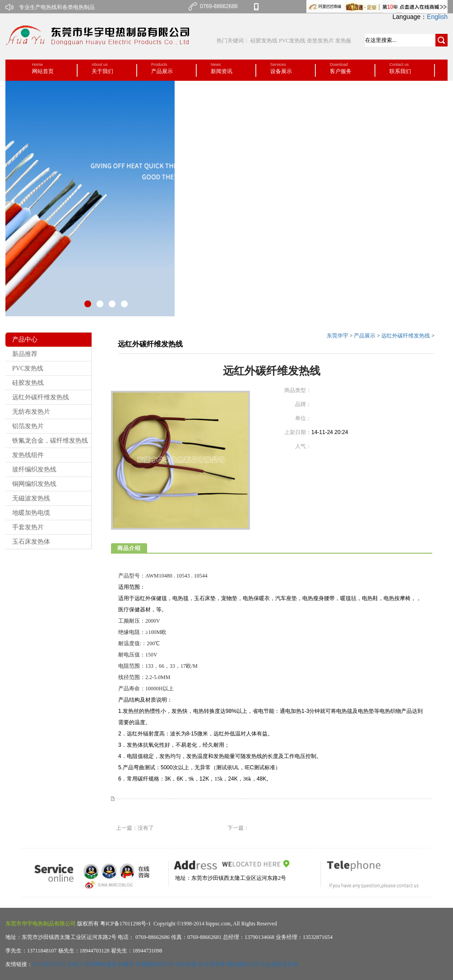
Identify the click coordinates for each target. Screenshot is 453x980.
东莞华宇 (337, 336)
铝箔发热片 (28, 426)
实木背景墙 (212, 964)
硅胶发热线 (265, 41)
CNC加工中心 (49, 964)
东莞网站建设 (101, 964)
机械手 (126, 964)
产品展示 (365, 336)
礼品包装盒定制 (279, 964)
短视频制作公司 (155, 964)
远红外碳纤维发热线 (41, 397)
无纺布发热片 (31, 412)
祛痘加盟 (186, 964)
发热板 (343, 41)
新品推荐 (25, 354)
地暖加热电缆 (31, 513)
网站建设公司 (243, 964)
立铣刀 (75, 964)
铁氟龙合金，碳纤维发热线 (50, 441)
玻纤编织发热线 (34, 469)
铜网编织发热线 (34, 484)
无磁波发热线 (31, 498)
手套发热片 (28, 527)
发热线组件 (28, 455)
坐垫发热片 (320, 41)
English (437, 17)
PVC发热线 (292, 41)
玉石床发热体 (31, 542)
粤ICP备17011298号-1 (125, 924)
